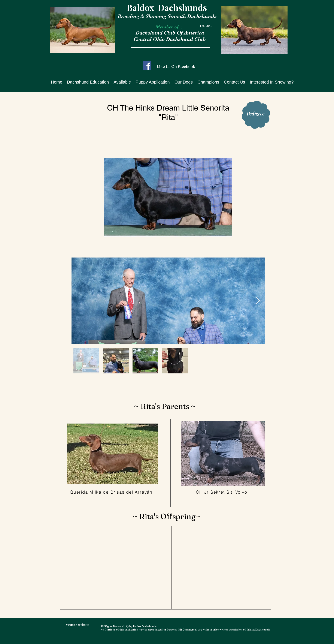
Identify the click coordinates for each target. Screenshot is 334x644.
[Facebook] (147, 65)
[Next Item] (258, 301)
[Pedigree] (256, 114)
